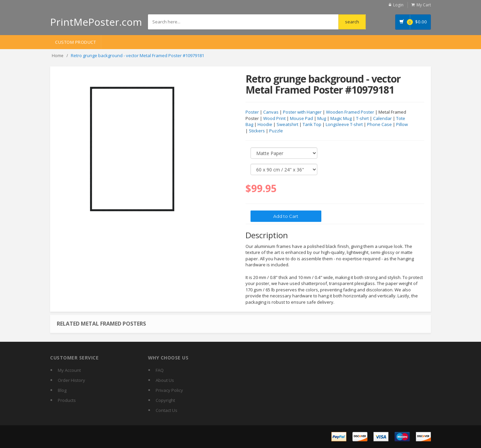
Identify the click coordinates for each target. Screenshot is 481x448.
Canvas (271, 112)
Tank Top (312, 125)
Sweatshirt (287, 125)
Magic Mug (341, 119)
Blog (62, 390)
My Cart (424, 5)
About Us (165, 380)
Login (398, 5)
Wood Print (274, 119)
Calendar (382, 119)
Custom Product (75, 42)
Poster (252, 112)
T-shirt (362, 119)
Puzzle (276, 131)
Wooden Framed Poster (350, 112)
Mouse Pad (301, 119)
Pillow (402, 125)
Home (58, 56)
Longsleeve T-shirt (344, 125)
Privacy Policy (169, 390)
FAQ (160, 370)
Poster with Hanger (302, 112)
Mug (322, 119)
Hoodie (265, 125)
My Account (69, 370)
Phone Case (379, 125)
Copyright (165, 400)
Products (67, 400)
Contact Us (167, 410)
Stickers (257, 131)
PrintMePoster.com (96, 22)
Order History (71, 380)
